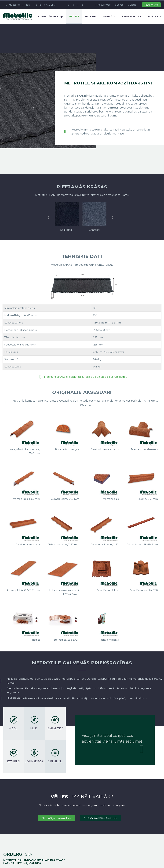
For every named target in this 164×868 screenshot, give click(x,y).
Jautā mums (151, 5)
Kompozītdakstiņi (51, 16)
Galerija (91, 16)
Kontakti (154, 16)
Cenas (120, 5)
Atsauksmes (104, 5)
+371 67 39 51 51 (47, 5)
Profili (74, 16)
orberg (13, 854)
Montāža (109, 16)
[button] (49, 218)
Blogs (133, 5)
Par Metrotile (132, 16)
